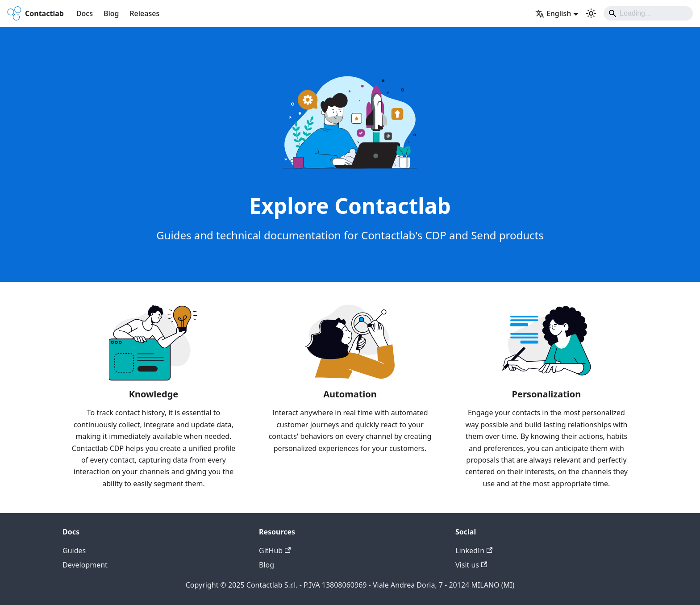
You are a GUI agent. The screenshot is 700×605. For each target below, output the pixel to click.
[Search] (648, 13)
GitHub (275, 551)
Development (85, 565)
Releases (144, 13)
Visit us (471, 565)
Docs (85, 13)
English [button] (553, 13)
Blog (111, 13)
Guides (74, 551)
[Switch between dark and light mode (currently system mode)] (591, 13)
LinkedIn (474, 551)
